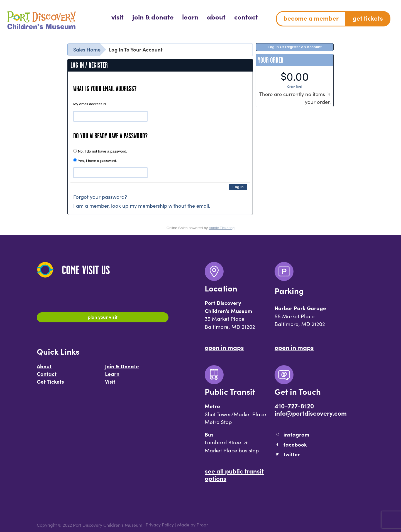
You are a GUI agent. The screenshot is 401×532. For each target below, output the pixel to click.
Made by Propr (193, 525)
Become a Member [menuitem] (311, 18)
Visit (110, 383)
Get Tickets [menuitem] (368, 18)
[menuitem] (118, 17)
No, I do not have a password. (100, 151)
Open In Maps (224, 347)
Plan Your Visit (103, 318)
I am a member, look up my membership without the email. (142, 206)
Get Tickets (50, 383)
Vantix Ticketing (222, 228)
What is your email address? (105, 89)
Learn (112, 375)
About (44, 368)
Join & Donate (122, 368)
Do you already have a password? (110, 136)
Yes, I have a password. (95, 161)
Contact (47, 375)
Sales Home (87, 49)
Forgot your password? (100, 197)
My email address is (90, 104)
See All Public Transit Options (234, 474)
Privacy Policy (160, 525)
